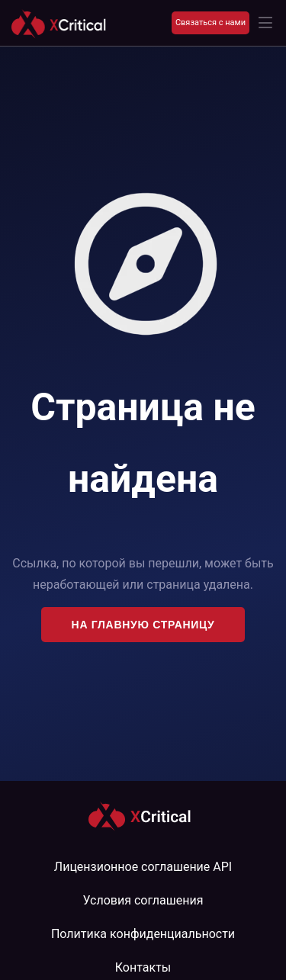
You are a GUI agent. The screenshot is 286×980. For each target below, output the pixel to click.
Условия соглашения (143, 900)
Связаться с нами (210, 22)
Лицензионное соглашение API (143, 867)
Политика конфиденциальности (143, 934)
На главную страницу (143, 625)
